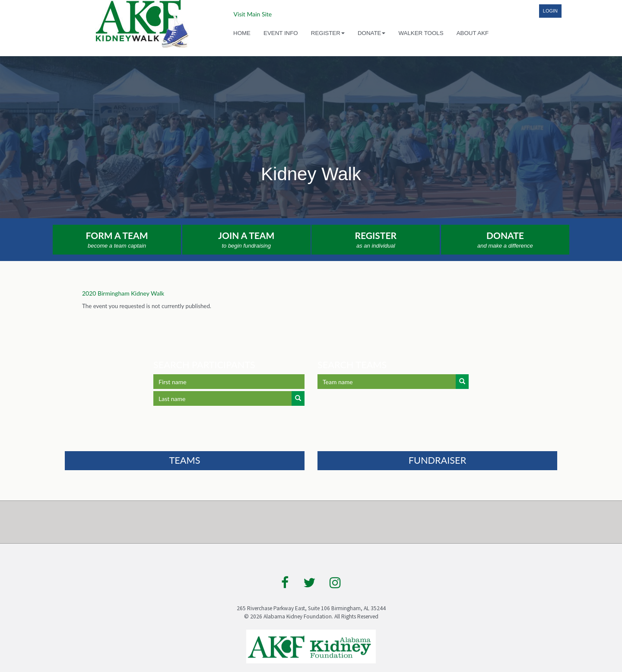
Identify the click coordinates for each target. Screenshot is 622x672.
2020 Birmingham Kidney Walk (123, 293)
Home (242, 33)
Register (376, 240)
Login (550, 11)
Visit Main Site (253, 14)
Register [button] (328, 33)
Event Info (281, 33)
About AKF (473, 33)
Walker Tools (421, 33)
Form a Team (117, 240)
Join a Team (246, 240)
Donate (505, 240)
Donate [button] (372, 33)
